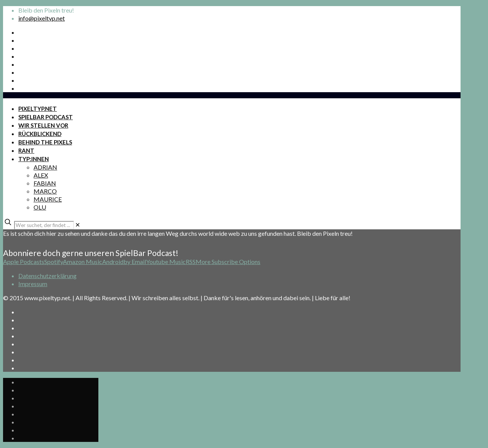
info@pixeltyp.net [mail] (42, 18)
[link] (78, 225)
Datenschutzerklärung (47, 276)
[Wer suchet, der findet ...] (44, 225)
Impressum (33, 284)
